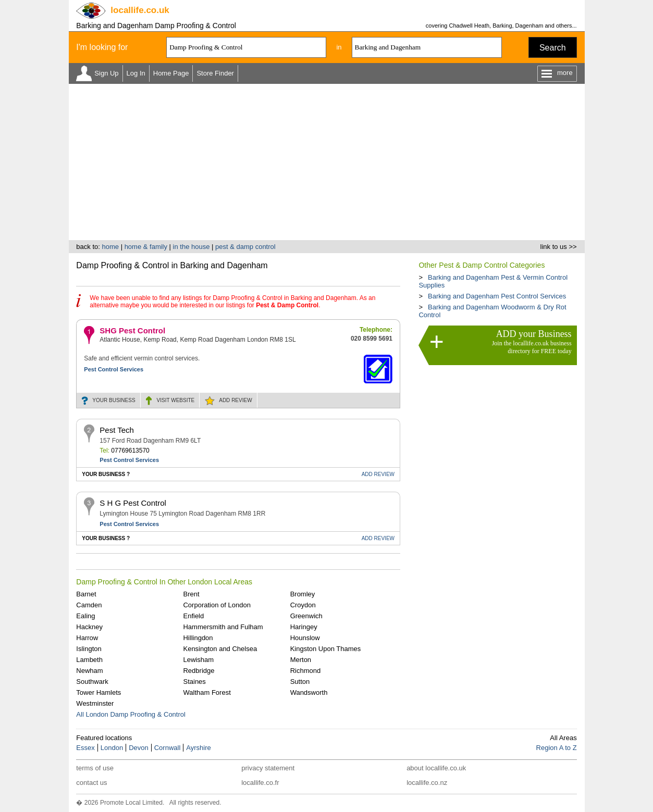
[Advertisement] (327, 162)
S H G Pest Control (133, 503)
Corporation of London (217, 605)
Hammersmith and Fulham (223, 627)
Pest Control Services (114, 369)
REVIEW (235, 400)
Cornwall (168, 748)
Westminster (95, 703)
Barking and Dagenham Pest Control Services (497, 296)
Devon (139, 748)
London (112, 748)
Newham (89, 671)
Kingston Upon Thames (326, 649)
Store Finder (215, 73)
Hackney (89, 627)
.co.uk (140, 10)
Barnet (86, 594)
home (110, 247)
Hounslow (305, 638)
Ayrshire (198, 748)
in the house (192, 247)
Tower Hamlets (98, 692)
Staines (194, 682)
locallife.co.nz (427, 783)
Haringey (304, 627)
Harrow (87, 638)
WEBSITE (176, 400)
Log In (136, 73)
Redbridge (199, 671)
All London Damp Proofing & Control (131, 714)
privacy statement (268, 768)
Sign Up (106, 73)
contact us (91, 783)
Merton (301, 660)
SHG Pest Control (132, 330)
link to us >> (559, 247)
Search (553, 48)
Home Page (171, 73)
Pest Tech (117, 430)
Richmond (306, 671)
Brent (191, 594)
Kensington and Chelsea (220, 649)
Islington (89, 649)
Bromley (303, 594)
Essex (85, 748)
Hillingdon (198, 638)
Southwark (92, 682)
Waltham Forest (207, 692)
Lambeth (89, 660)
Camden (89, 605)
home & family (146, 247)
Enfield (193, 616)
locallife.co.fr (260, 783)
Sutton (300, 682)
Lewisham (198, 660)
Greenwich (306, 616)
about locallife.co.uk (436, 768)
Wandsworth (309, 692)
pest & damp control (245, 247)
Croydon (303, 605)
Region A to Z (557, 748)
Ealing (85, 616)
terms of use (95, 768)
